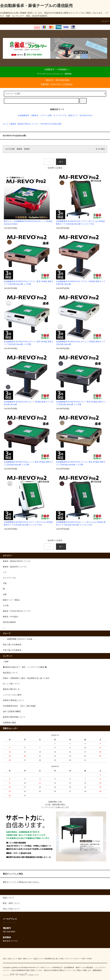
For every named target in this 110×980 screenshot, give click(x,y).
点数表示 (35, 115)
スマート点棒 (46, 115)
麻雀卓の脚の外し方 (11, 689)
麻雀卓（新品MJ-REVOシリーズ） (25, 124)
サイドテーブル (60, 115)
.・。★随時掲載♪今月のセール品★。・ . (20, 639)
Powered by (21, 975)
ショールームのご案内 (12, 695)
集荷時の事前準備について (14, 717)
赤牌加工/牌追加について (13, 700)
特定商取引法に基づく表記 (54, 959)
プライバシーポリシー (73, 959)
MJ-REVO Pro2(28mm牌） (52, 124)
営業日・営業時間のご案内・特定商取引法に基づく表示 (26, 678)
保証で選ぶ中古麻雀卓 (12, 645)
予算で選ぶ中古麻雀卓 (12, 650)
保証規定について (10, 673)
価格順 (19, 149)
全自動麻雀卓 (23, 115)
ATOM (89, 959)
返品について (39, 959)
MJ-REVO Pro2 (86, 115)
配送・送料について (25, 959)
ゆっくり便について (11, 684)
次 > (61, 162)
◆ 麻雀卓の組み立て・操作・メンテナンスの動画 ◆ (25, 667)
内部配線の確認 (9, 723)
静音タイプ (73, 115)
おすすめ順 (10, 149)
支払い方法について (10, 959)
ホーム (6, 124)
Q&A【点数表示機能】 (12, 712)
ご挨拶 (6, 662)
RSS (84, 959)
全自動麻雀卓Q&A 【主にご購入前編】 (20, 706)
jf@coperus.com (9, 922)
